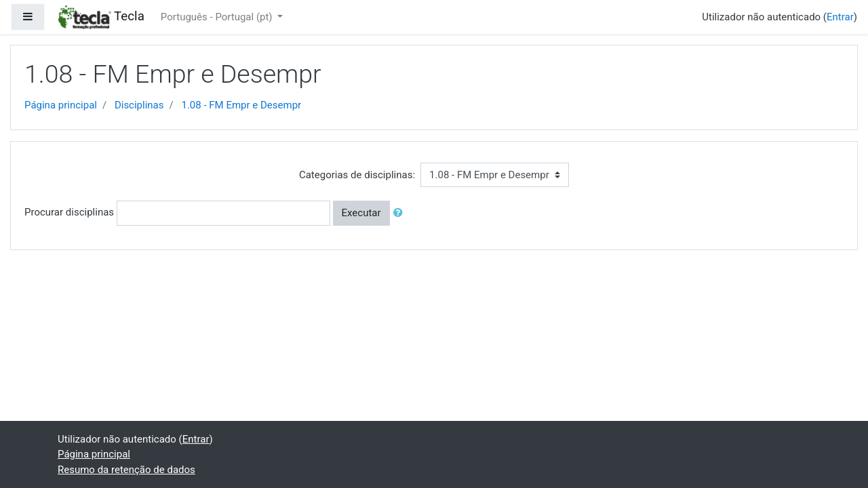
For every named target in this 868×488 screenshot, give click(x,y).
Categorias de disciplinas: (357, 175)
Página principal (61, 105)
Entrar (840, 17)
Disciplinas (139, 105)
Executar (361, 213)
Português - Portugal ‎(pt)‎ (218, 17)
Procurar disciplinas (69, 212)
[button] (401, 213)
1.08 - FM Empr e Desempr (241, 105)
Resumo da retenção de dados (126, 470)
